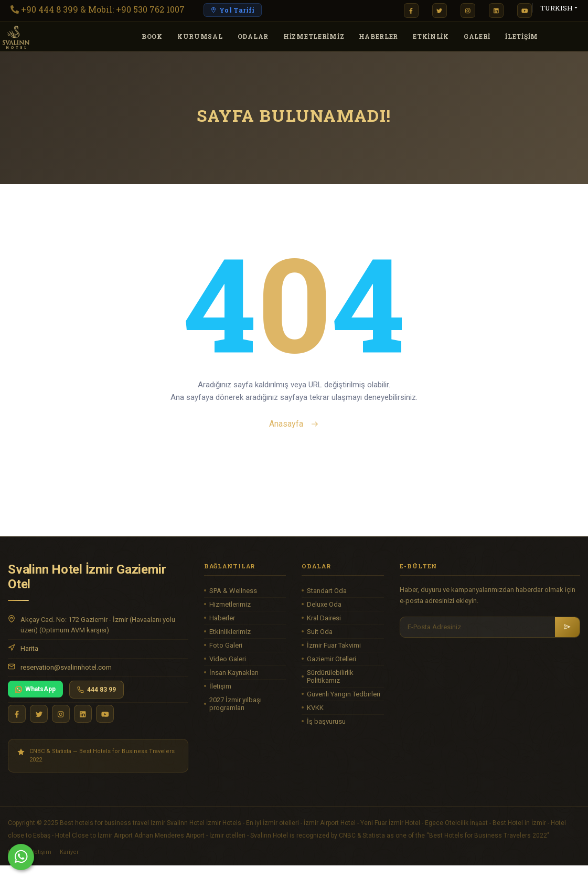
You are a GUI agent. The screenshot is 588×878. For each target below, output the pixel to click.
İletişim (220, 686)
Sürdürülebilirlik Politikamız (330, 676)
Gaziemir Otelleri (332, 659)
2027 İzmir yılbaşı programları (236, 704)
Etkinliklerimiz (230, 632)
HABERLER (378, 36)
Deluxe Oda (324, 604)
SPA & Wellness (233, 591)
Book (152, 36)
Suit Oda (320, 632)
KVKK (315, 708)
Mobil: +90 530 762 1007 (136, 9)
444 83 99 (97, 690)
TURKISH (557, 8)
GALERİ (477, 36)
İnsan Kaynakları (234, 673)
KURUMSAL (200, 36)
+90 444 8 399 (50, 9)
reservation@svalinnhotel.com (66, 667)
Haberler (222, 618)
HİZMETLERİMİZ (314, 36)
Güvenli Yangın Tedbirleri (344, 694)
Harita (29, 648)
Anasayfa (294, 424)
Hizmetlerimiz (230, 604)
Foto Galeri (226, 645)
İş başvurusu (326, 721)
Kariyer (69, 852)
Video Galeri (228, 659)
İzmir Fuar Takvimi (334, 645)
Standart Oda (327, 591)
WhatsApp (35, 689)
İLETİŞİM (522, 36)
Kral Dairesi (324, 618)
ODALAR (253, 36)
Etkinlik (431, 36)
